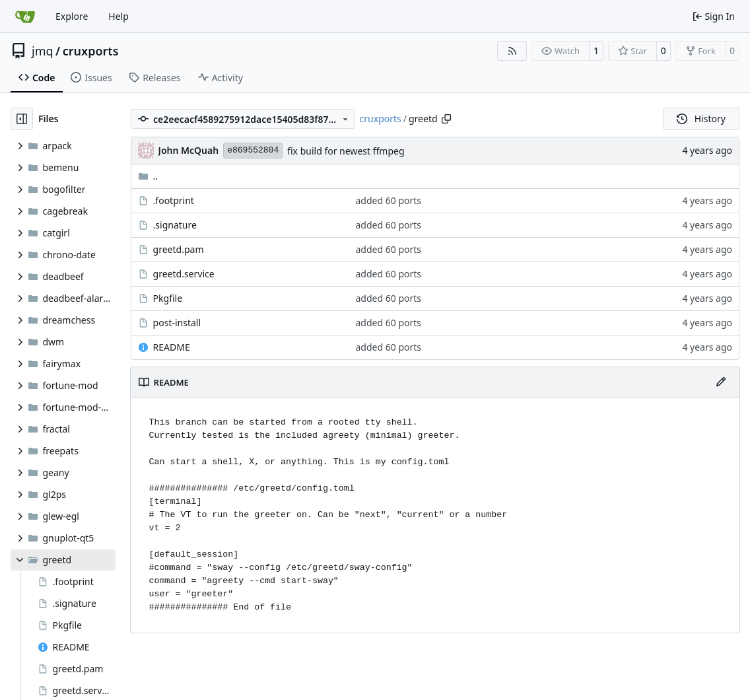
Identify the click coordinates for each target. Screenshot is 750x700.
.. (148, 176)
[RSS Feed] (512, 51)
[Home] (25, 17)
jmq (43, 51)
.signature (175, 225)
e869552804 (253, 150)
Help (119, 16)
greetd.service (184, 274)
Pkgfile (168, 298)
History (701, 119)
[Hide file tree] (22, 119)
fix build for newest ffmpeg (346, 151)
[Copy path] (446, 119)
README (172, 347)
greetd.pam (179, 249)
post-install (177, 323)
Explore (72, 16)
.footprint (174, 200)
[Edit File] (721, 382)
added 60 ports (389, 200)
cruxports (91, 51)
